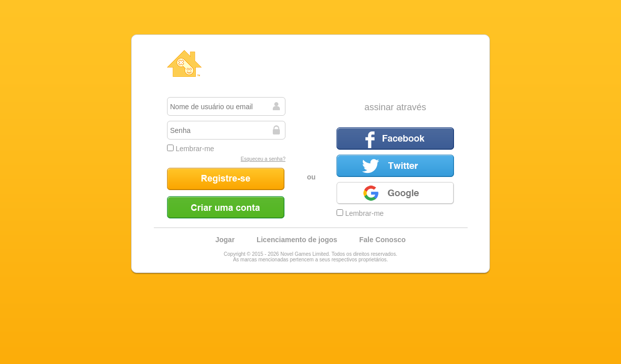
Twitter (395, 166)
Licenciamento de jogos (297, 240)
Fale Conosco (383, 240)
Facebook (395, 139)
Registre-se (226, 179)
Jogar (225, 240)
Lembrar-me (191, 149)
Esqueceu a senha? (263, 159)
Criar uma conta (226, 207)
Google (395, 193)
